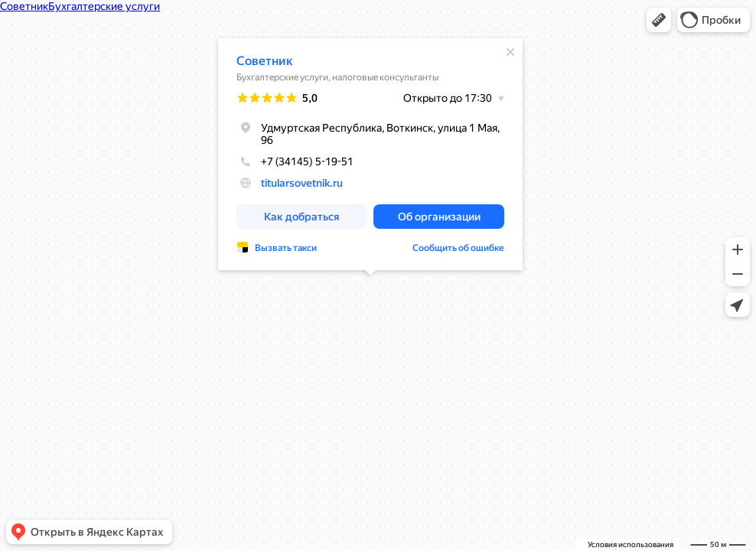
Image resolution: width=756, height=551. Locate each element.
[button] (659, 20)
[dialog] (370, 154)
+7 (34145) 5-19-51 (295, 161)
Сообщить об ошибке (458, 248)
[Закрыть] (510, 52)
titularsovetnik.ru (302, 183)
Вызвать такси (286, 248)
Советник (265, 61)
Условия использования (631, 544)
